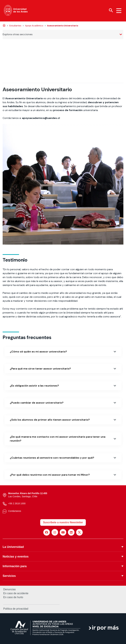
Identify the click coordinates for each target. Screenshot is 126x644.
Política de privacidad (16, 609)
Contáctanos (15, 511)
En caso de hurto (13, 597)
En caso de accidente (16, 593)
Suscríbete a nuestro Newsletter (63, 522)
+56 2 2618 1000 (17, 503)
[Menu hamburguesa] (119, 11)
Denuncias (10, 589)
